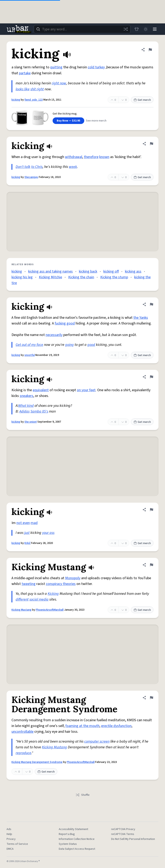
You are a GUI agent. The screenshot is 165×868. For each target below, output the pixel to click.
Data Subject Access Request (77, 849)
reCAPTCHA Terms (123, 834)
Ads (9, 829)
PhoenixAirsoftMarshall (50, 610)
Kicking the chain (81, 277)
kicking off (111, 271)
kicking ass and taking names (50, 271)
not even (23, 523)
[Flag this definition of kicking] (150, 50)
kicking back (88, 271)
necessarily (54, 335)
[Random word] (126, 29)
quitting (56, 67)
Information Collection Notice (77, 839)
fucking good (65, 323)
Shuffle (82, 795)
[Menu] (155, 29)
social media (39, 599)
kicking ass (133, 271)
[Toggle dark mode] (146, 29)
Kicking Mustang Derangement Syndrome (37, 762)
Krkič (27, 543)
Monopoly (73, 578)
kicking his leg (22, 277)
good (91, 345)
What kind (26, 406)
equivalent (41, 390)
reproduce (23, 753)
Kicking (53, 594)
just (27, 533)
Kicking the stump (114, 277)
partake (25, 73)
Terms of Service (17, 844)
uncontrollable (22, 732)
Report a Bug (67, 834)
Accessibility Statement (73, 829)
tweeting (29, 584)
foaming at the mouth (82, 726)
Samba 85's (39, 411)
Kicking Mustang (21, 610)
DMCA (10, 849)
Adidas (24, 411)
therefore (91, 157)
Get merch (142, 100)
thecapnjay (31, 177)
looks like (23, 89)
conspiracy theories (61, 584)
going (69, 345)
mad (34, 523)
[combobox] (82, 29)
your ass (48, 533)
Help (9, 834)
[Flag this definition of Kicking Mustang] (151, 565)
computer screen (97, 741)
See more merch (96, 121)
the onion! (31, 422)
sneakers (27, 396)
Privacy (11, 839)
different (22, 599)
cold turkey (96, 67)
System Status (68, 844)
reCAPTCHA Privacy (123, 829)
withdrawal (74, 157)
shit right (37, 89)
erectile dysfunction (116, 726)
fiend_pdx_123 (34, 100)
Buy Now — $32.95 (68, 121)
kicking (16, 100)
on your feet (86, 390)
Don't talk (23, 167)
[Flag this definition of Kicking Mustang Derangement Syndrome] (151, 698)
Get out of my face (29, 345)
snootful (30, 355)
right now (59, 83)
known (104, 157)
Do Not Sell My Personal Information (133, 839)
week (73, 167)
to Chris (37, 167)
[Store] (137, 29)
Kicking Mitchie (50, 277)
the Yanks (141, 318)
